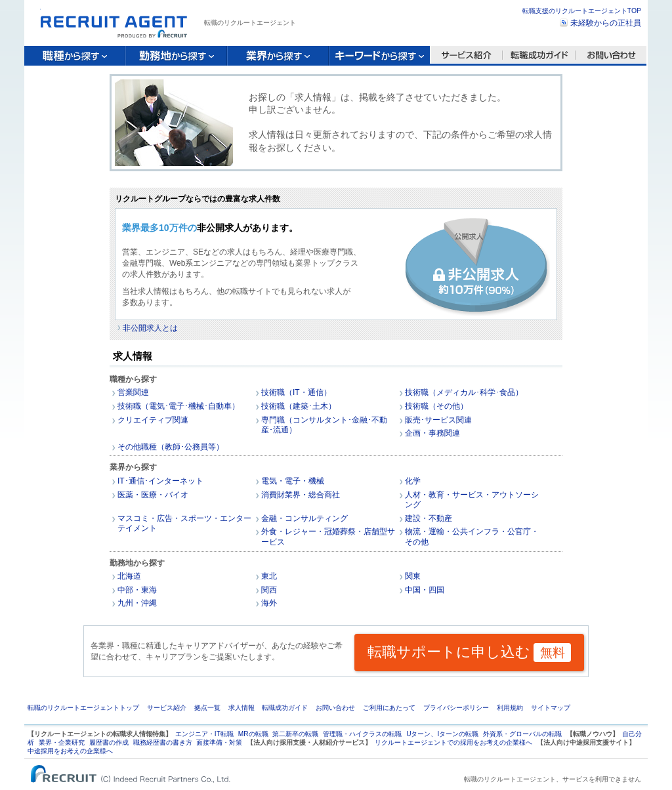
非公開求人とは (150, 328)
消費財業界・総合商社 (301, 495)
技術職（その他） (436, 406)
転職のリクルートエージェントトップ (83, 708)
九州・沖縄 (137, 603)
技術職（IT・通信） (296, 392)
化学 (413, 481)
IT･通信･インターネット (160, 481)
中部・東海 (137, 590)
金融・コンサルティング (304, 518)
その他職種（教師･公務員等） (171, 447)
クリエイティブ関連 (153, 420)
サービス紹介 (167, 708)
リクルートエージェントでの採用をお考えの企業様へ (453, 742)
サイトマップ (551, 708)
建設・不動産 (429, 518)
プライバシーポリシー (456, 708)
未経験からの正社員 (606, 23)
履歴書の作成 (109, 742)
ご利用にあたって (389, 708)
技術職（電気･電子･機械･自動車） (178, 406)
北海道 (129, 576)
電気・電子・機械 (293, 481)
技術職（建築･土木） (299, 406)
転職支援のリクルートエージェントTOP (582, 11)
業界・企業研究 (62, 742)
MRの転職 (253, 734)
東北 (269, 576)
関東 (413, 576)
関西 (269, 590)
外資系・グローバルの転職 (522, 734)
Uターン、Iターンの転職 (442, 734)
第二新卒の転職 (295, 734)
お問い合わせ (335, 708)
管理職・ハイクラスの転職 (362, 734)
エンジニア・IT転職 (204, 734)
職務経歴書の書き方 (163, 742)
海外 (269, 603)
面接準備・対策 (219, 742)
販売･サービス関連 (438, 420)
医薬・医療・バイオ (153, 495)
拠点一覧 (207, 708)
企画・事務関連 (432, 433)
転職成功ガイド (285, 708)
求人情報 (241, 708)
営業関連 (133, 392)
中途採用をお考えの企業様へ (70, 751)
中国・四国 (425, 590)
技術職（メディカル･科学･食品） (464, 392)
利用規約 (510, 708)
